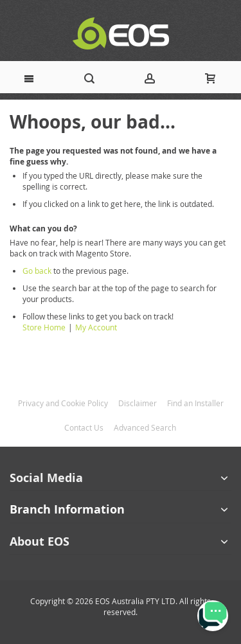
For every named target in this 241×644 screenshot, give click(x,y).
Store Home (44, 327)
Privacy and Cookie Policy (63, 403)
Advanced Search (145, 427)
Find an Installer (195, 403)
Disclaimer (138, 403)
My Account (96, 327)
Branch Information (67, 509)
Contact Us (84, 427)
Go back (37, 271)
